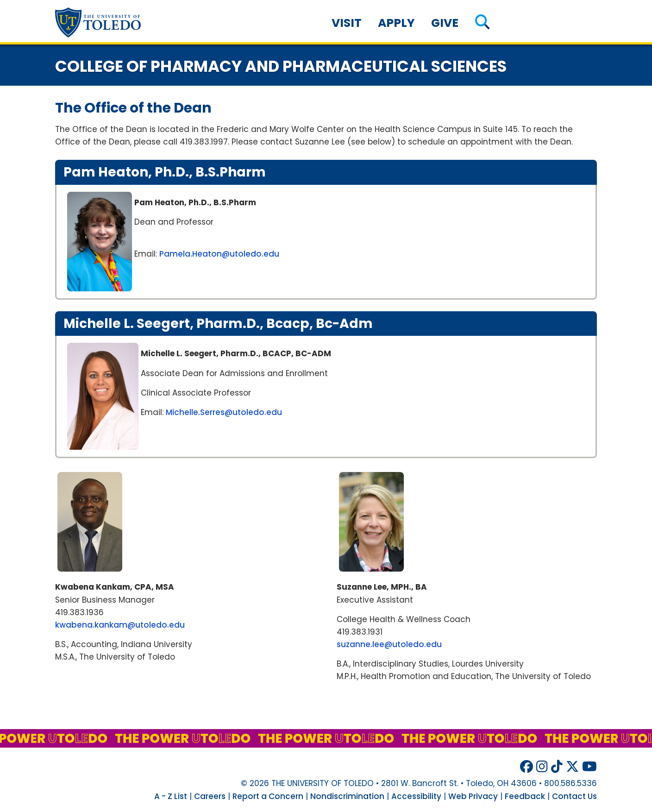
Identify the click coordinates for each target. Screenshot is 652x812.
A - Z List (171, 796)
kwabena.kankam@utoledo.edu (120, 625)
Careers (210, 796)
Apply (396, 23)
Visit (347, 23)
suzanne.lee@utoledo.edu (389, 644)
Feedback (525, 796)
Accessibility (416, 796)
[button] (482, 23)
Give (445, 23)
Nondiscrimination (347, 796)
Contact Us (574, 796)
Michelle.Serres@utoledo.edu (224, 412)
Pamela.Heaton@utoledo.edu (219, 254)
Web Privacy (473, 796)
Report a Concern (268, 796)
